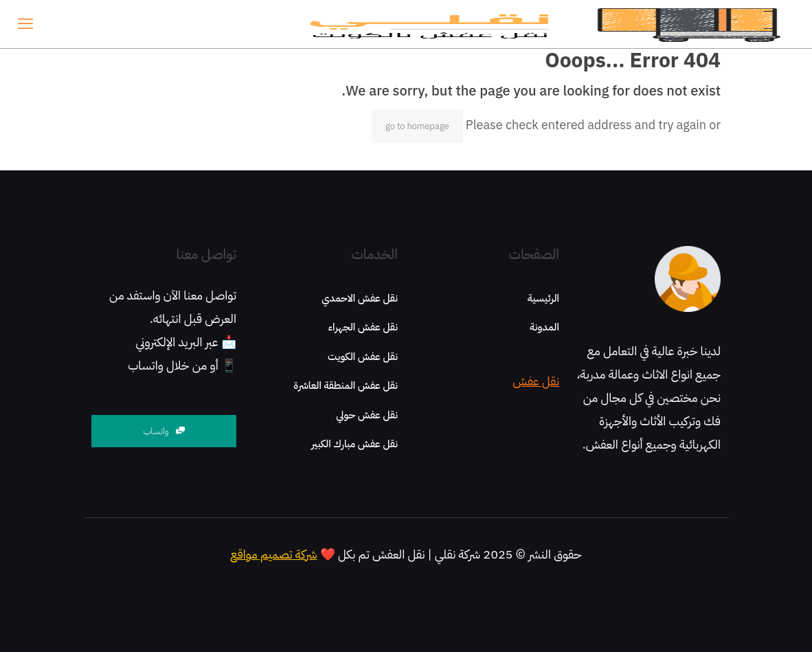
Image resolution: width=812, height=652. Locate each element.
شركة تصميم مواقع (273, 554)
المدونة (544, 327)
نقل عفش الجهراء (363, 327)
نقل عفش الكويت (363, 357)
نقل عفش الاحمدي (360, 298)
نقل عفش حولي (367, 415)
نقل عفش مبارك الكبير (354, 444)
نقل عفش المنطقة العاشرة (346, 385)
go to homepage (417, 126)
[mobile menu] (25, 24)
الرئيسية (543, 298)
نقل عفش (536, 381)
